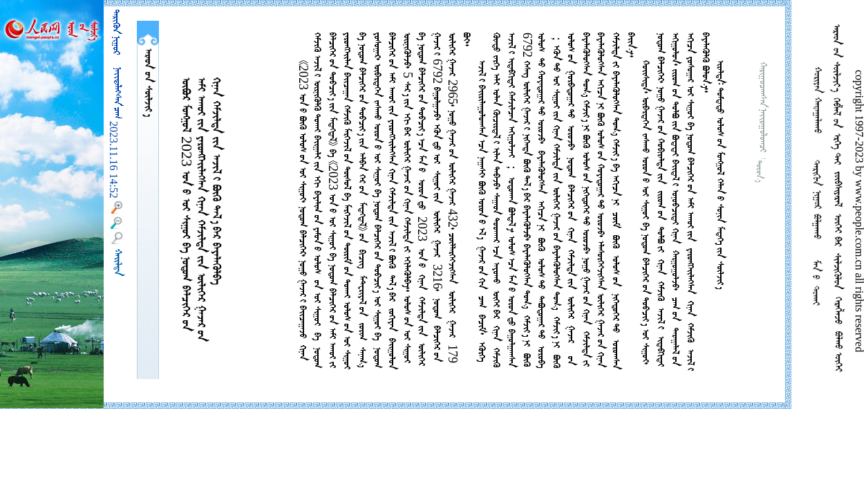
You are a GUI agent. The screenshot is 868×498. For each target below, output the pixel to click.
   (148, 83)
